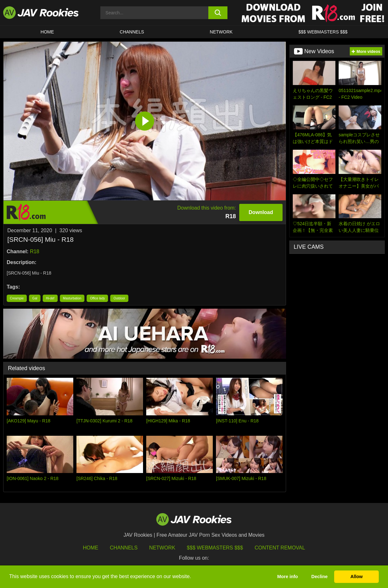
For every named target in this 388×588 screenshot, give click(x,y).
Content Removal (280, 548)
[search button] (218, 13)
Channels (132, 32)
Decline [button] (319, 577)
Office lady (97, 298)
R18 (35, 251)
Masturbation (72, 298)
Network (221, 32)
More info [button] (287, 577)
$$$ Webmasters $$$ (215, 548)
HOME (47, 32)
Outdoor (119, 298)
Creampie (17, 298)
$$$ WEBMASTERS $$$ (323, 32)
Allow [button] (356, 577)
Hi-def (50, 298)
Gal (35, 298)
